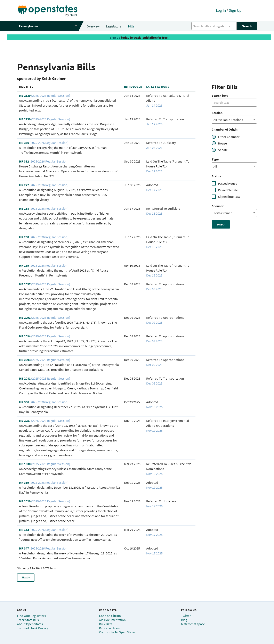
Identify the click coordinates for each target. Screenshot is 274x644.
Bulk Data (106, 624)
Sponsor (218, 206)
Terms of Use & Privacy (33, 628)
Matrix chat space (193, 624)
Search (247, 26)
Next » (26, 577)
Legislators (114, 26)
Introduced (133, 87)
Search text (220, 96)
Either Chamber (229, 137)
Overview (93, 26)
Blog (184, 620)
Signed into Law (229, 197)
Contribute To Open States (117, 632)
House (222, 143)
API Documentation (112, 620)
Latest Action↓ (158, 87)
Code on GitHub (110, 616)
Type (215, 159)
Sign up (115, 38)
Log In (221, 10)
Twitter (186, 616)
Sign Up (235, 10)
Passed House (228, 183)
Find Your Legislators (31, 616)
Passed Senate (228, 190)
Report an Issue (110, 628)
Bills (131, 26)
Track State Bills (28, 620)
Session (217, 113)
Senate (223, 150)
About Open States (30, 624)
